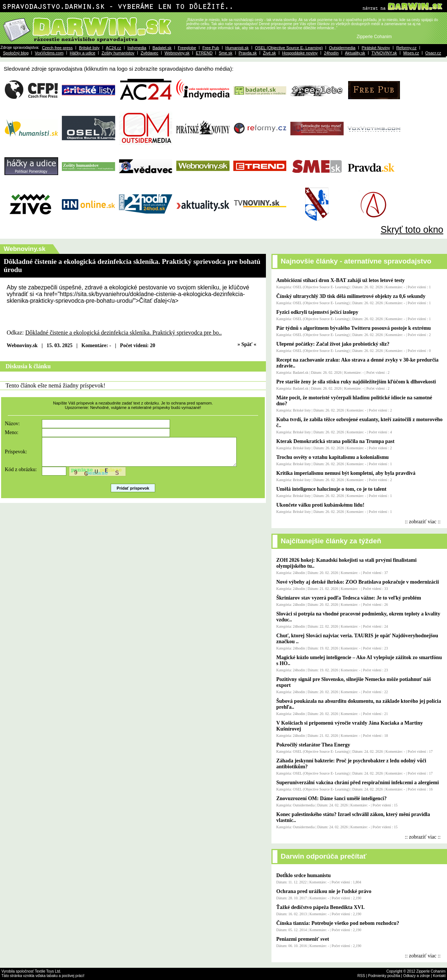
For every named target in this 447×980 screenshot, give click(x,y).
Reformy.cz (406, 48)
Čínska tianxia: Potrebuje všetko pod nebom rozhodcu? (338, 923)
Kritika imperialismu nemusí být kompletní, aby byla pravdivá (346, 473)
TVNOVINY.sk (384, 53)
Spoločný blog (16, 53)
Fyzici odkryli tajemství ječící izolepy (317, 312)
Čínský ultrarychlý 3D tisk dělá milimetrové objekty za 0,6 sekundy (351, 296)
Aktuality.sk (355, 53)
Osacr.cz (433, 53)
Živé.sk (269, 53)
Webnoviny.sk (177, 53)
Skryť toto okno (412, 229)
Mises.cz (411, 53)
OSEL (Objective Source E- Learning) (289, 48)
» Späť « (247, 344)
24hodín (331, 53)
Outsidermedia (342, 48)
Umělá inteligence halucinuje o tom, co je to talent (331, 489)
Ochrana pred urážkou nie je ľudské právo (324, 891)
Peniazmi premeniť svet (303, 939)
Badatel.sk (162, 48)
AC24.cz (114, 48)
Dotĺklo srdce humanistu (303, 875)
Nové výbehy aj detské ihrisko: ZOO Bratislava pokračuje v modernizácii (358, 582)
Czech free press (57, 48)
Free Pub (211, 48)
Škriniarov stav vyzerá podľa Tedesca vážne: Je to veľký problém (349, 598)
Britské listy (89, 48)
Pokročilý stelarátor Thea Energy (313, 745)
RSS (361, 976)
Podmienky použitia (384, 976)
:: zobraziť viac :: (423, 522)
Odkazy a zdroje (417, 976)
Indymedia (137, 48)
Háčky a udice (82, 53)
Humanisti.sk (237, 48)
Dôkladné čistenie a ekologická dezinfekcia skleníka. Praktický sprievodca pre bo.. (123, 333)
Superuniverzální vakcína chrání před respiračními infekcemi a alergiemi (358, 783)
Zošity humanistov (118, 53)
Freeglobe (187, 48)
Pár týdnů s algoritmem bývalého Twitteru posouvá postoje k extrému (353, 328)
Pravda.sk (248, 53)
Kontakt (439, 976)
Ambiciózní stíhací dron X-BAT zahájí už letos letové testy (341, 280)
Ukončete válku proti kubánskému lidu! (320, 505)
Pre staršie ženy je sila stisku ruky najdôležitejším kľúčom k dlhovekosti (356, 382)
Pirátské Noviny (376, 48)
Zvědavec (150, 53)
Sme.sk (226, 53)
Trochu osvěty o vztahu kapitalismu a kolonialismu (333, 457)
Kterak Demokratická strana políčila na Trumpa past (335, 441)
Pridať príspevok (133, 494)
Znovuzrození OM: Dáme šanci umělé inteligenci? (331, 798)
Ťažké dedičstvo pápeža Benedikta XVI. (320, 907)
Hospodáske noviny (300, 53)
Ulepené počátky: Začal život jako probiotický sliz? (333, 344)
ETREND (204, 53)
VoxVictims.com (49, 53)
